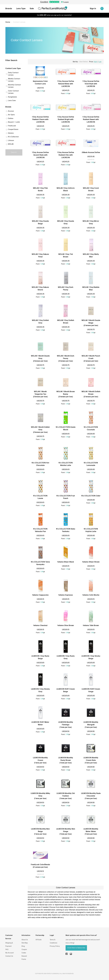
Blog (23, 946)
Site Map (25, 943)
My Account (10, 953)
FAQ (7, 949)
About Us (25, 940)
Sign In (93, 9)
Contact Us (9, 956)
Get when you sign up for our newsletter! (54, 15)
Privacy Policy (55, 946)
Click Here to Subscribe (76, 948)
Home (8, 22)
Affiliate (39, 940)
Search (14, 152)
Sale (32, 9)
